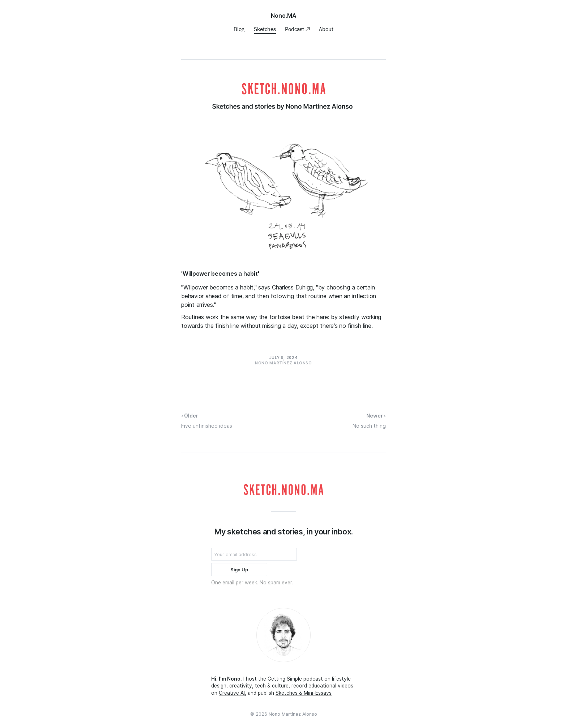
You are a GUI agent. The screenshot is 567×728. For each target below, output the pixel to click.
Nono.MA (284, 16)
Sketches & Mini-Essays (304, 693)
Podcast (295, 29)
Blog (239, 29)
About (326, 29)
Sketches (265, 29)
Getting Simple (285, 679)
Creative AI (232, 693)
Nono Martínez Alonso (293, 714)
